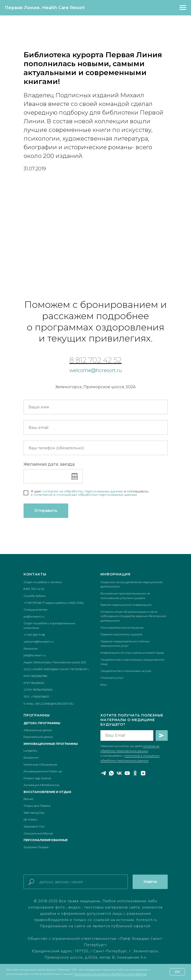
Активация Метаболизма (41, 785)
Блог (104, 685)
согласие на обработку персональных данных (83, 491)
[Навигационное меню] (183, 8)
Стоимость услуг (112, 678)
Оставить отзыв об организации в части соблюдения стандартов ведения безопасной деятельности (133, 616)
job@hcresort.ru (35, 655)
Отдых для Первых (37, 806)
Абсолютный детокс (38, 730)
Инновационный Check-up (43, 771)
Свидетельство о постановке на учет (126, 671)
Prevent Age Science (37, 778)
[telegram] (103, 773)
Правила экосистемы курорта (121, 634)
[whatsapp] (111, 773)
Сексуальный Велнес (38, 833)
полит (39, 495)
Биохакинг (31, 758)
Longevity (30, 751)
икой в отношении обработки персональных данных (90, 495)
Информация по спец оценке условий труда (132, 653)
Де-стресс (30, 819)
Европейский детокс (38, 737)
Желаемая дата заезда (49, 464)
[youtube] (127, 773)
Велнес (29, 799)
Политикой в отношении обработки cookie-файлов (110, 974)
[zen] (143, 773)
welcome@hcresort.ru (96, 370)
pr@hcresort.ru (34, 616)
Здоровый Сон (34, 826)
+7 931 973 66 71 (34, 603)
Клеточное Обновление (40, 764)
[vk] (119, 773)
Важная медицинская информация (126, 605)
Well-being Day (34, 813)
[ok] (135, 773)
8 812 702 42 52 (95, 360)
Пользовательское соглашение (122, 628)
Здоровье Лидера (36, 847)
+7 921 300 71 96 (34, 635)
